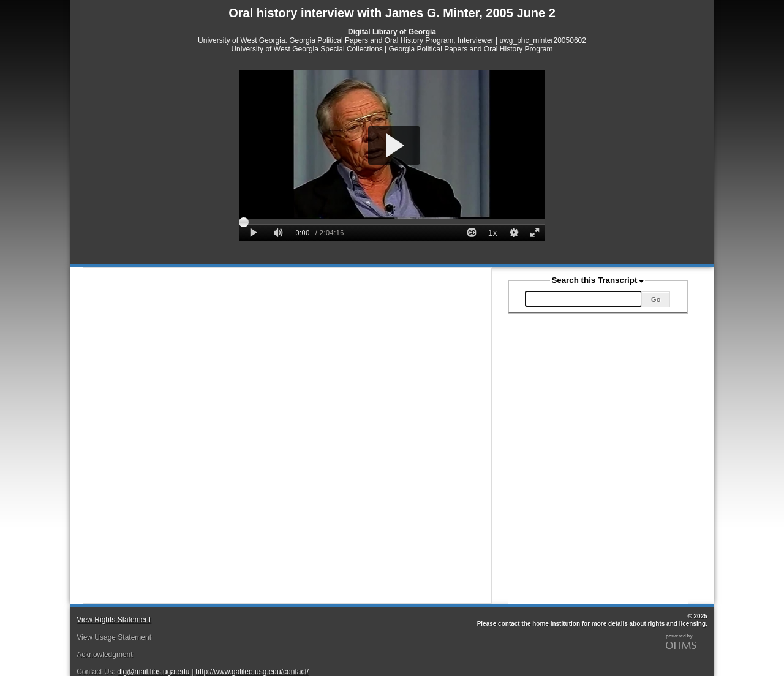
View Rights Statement (114, 620)
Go (656, 299)
